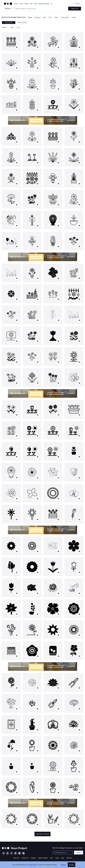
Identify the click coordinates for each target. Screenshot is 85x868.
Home (16, 4)
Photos (27, 4)
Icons (21, 4)
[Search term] (41, 9)
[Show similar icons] (17, 47)
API (31, 4)
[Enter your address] (63, 853)
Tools (35, 4)
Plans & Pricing (44, 4)
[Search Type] (9, 9)
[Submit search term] (75, 9)
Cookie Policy (32, 865)
